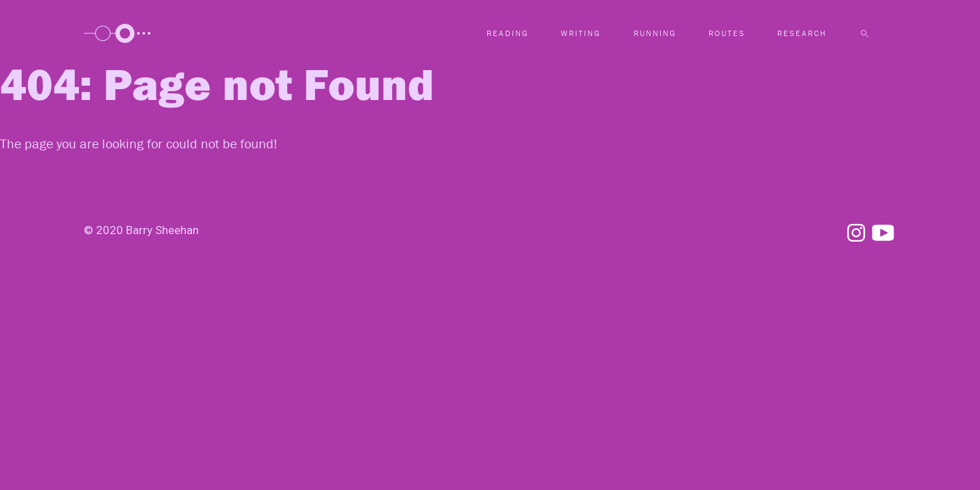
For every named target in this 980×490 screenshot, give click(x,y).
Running (655, 33)
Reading (508, 33)
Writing (581, 33)
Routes (727, 33)
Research (802, 33)
